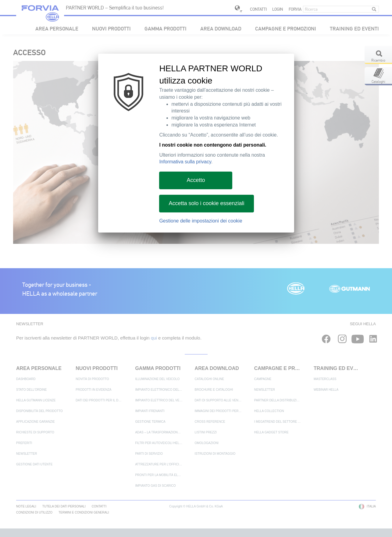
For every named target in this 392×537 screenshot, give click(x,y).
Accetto (196, 180)
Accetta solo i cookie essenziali (206, 203)
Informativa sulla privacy (185, 162)
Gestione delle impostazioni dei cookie (201, 221)
